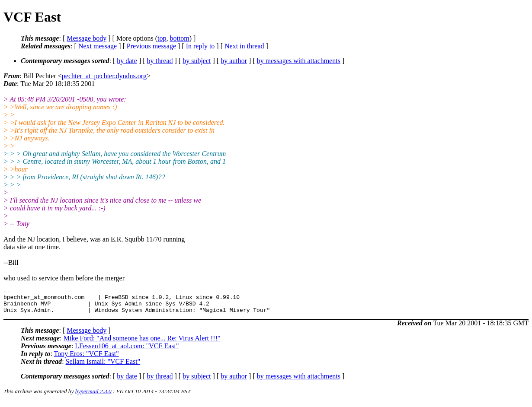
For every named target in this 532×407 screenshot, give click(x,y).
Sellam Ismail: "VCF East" (103, 367)
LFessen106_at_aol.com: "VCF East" (127, 351)
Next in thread (244, 46)
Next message (98, 46)
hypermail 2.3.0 (93, 396)
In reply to (200, 46)
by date (127, 61)
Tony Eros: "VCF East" (87, 359)
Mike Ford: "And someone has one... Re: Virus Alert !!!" (142, 343)
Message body (87, 38)
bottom (179, 38)
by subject (197, 61)
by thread (160, 61)
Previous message (151, 46)
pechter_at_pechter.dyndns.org (104, 76)
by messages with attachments (299, 61)
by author (234, 61)
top (162, 38)
